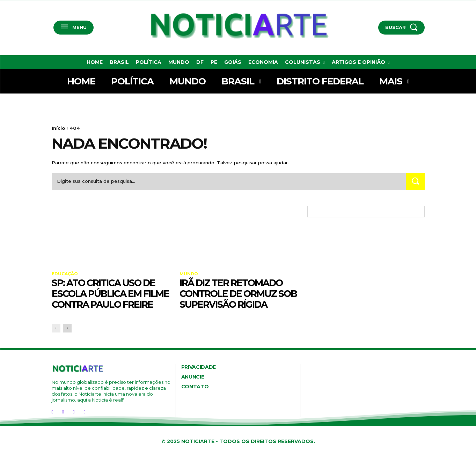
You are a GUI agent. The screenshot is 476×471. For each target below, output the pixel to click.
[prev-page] (56, 339)
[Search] (415, 182)
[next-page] (67, 339)
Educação (65, 274)
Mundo (189, 274)
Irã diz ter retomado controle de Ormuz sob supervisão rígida (237, 293)
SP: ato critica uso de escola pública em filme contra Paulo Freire (107, 299)
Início (58, 128)
